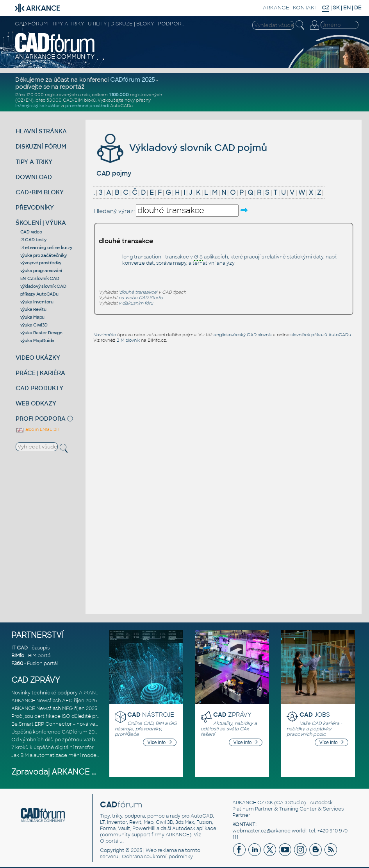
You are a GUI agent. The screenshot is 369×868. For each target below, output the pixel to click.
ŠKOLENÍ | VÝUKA (41, 223)
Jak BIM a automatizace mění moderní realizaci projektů (78, 755)
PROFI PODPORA (41, 419)
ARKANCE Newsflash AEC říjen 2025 (54, 701)
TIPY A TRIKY (34, 162)
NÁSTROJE (151, 715)
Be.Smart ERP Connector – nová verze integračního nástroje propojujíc (96, 724)
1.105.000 (119, 95)
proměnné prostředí (87, 106)
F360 (17, 664)
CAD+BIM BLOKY (40, 192)
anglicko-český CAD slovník (243, 335)
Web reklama (161, 850)
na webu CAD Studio (141, 298)
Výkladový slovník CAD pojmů (181, 148)
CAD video (31, 232)
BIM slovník (128, 340)
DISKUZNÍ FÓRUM (41, 146)
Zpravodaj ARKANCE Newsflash (71, 772)
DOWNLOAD (34, 177)
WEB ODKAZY (36, 403)
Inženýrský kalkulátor (38, 106)
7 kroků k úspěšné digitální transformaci (59, 748)
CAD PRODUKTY (39, 388)
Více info (160, 742)
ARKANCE (276, 8)
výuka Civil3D (34, 325)
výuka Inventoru (37, 302)
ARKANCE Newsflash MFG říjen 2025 (54, 708)
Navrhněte (105, 335)
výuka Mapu (33, 317)
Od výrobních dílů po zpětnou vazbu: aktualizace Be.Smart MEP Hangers (97, 740)
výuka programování (41, 271)
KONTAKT (305, 8)
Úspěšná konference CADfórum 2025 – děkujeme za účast (81, 732)
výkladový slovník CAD (43, 286)
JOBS (315, 715)
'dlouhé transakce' (138, 292)
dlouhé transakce (126, 241)
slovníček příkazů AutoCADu (321, 335)
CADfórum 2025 (132, 80)
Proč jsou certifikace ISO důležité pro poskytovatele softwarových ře (93, 716)
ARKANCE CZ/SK (253, 803)
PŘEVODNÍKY (35, 207)
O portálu (111, 841)
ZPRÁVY (232, 715)
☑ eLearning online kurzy (46, 247)
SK (336, 8)
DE (358, 8)
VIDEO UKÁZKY (38, 358)
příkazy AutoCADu (39, 294)
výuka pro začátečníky (44, 255)
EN (347, 8)
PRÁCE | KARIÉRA (40, 373)
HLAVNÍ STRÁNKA (41, 131)
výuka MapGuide (37, 341)
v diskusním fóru (136, 303)
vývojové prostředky (41, 263)
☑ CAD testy (33, 240)
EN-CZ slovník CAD (40, 278)
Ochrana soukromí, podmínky (157, 857)
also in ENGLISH (37, 429)
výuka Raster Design (41, 333)
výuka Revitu (33, 309)
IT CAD (20, 648)
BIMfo (18, 656)
